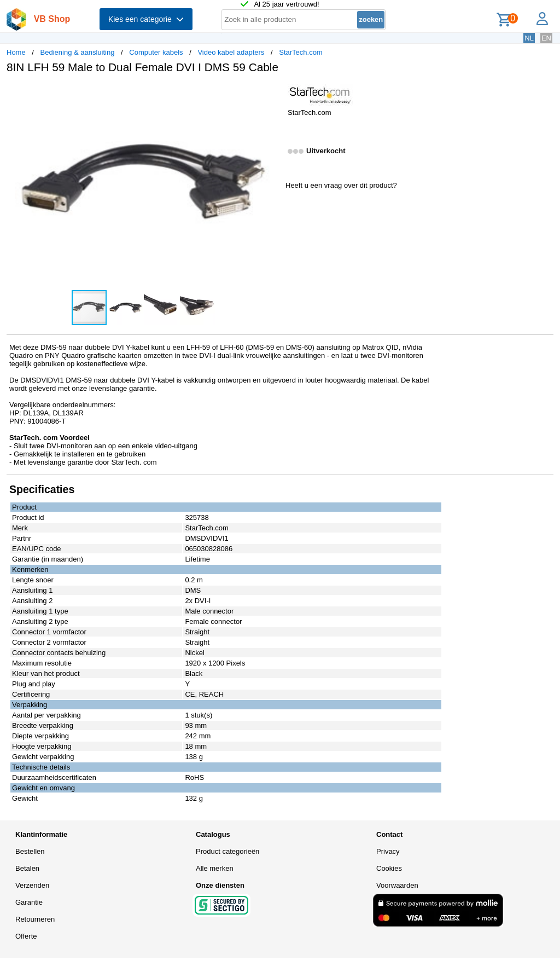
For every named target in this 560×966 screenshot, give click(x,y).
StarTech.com (301, 52)
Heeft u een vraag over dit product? (341, 185)
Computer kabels (156, 52)
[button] (270, 94)
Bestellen (30, 851)
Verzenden (32, 885)
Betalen (27, 868)
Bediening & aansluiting (78, 52)
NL (529, 38)
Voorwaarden (397, 885)
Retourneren (35, 919)
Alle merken (215, 868)
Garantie (29, 902)
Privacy (388, 851)
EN (546, 38)
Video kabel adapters (231, 52)
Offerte (26, 936)
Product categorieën (227, 851)
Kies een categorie (146, 19)
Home (16, 52)
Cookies (389, 868)
